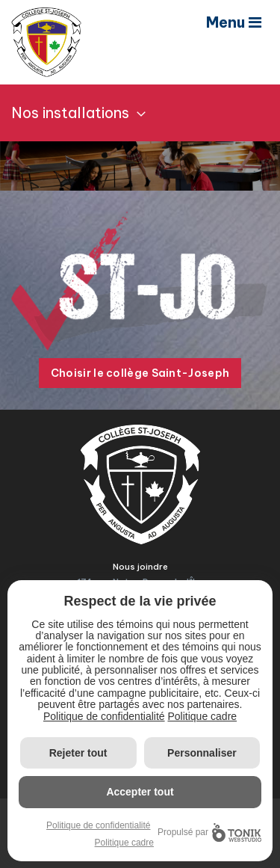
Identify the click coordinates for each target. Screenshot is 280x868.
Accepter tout (140, 792)
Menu (234, 22)
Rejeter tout (78, 753)
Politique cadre (202, 716)
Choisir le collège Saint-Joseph (140, 373)
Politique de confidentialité (104, 716)
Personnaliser (202, 753)
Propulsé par (209, 832)
